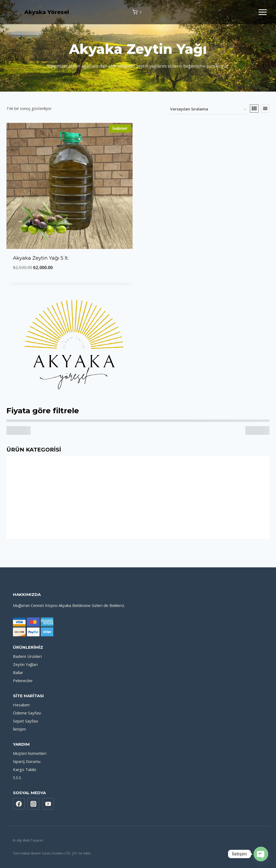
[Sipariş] (208, 110)
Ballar (18, 672)
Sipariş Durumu (27, 761)
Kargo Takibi (25, 769)
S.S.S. (17, 777)
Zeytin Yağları (25, 664)
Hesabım (21, 705)
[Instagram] (33, 804)
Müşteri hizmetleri (30, 753)
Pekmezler (23, 680)
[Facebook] (19, 804)
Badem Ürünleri (27, 656)
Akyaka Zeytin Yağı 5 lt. (41, 258)
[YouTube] (48, 804)
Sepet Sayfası (25, 721)
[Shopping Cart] (138, 12)
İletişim (19, 729)
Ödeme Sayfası (27, 713)
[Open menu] (262, 12)
